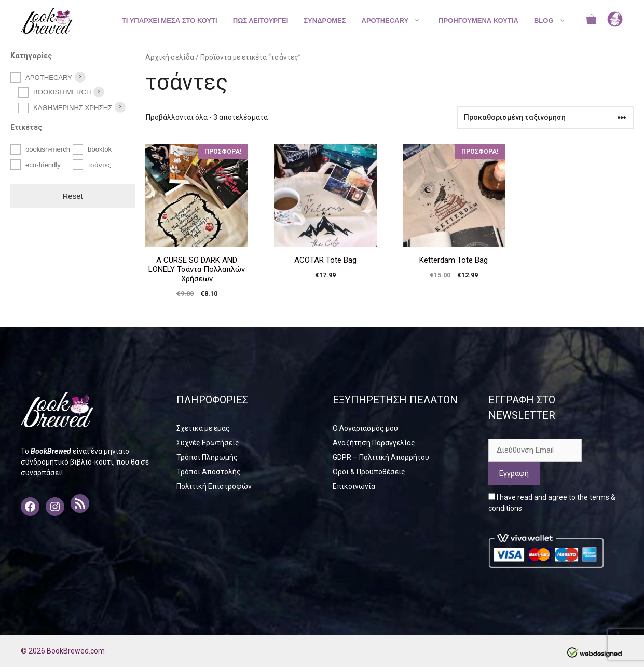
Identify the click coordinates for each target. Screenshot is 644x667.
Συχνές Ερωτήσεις (208, 443)
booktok (100, 149)
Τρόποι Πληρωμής (207, 457)
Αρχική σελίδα (170, 57)
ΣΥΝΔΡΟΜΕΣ (325, 21)
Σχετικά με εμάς (203, 428)
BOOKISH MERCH (62, 92)
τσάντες (99, 165)
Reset (73, 196)
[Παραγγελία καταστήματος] (545, 118)
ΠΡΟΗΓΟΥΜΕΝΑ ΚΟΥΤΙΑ (478, 21)
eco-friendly (43, 165)
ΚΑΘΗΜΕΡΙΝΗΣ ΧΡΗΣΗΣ (73, 108)
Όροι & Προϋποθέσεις (369, 472)
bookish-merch (48, 149)
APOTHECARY (396, 21)
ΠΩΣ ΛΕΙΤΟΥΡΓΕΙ (261, 21)
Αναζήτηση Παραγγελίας (374, 443)
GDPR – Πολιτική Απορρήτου (381, 457)
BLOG (555, 21)
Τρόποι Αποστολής (209, 472)
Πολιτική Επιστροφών (214, 486)
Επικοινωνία (354, 486)
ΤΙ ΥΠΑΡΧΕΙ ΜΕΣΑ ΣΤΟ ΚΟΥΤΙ (170, 21)
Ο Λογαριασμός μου (365, 428)
